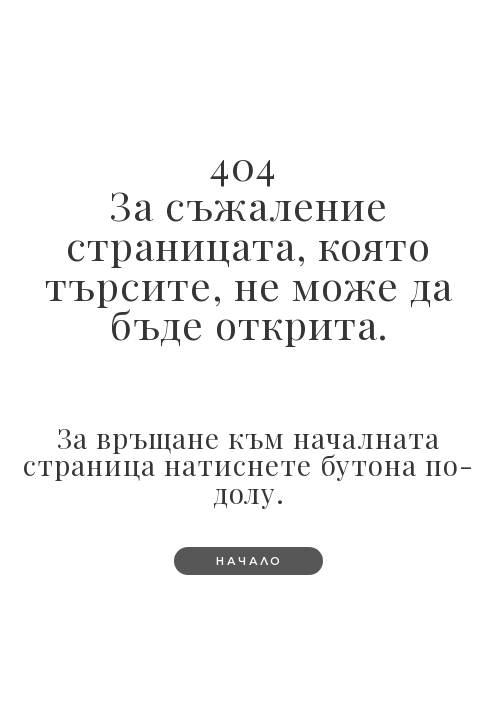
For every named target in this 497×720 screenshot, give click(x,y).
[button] (248, 561)
